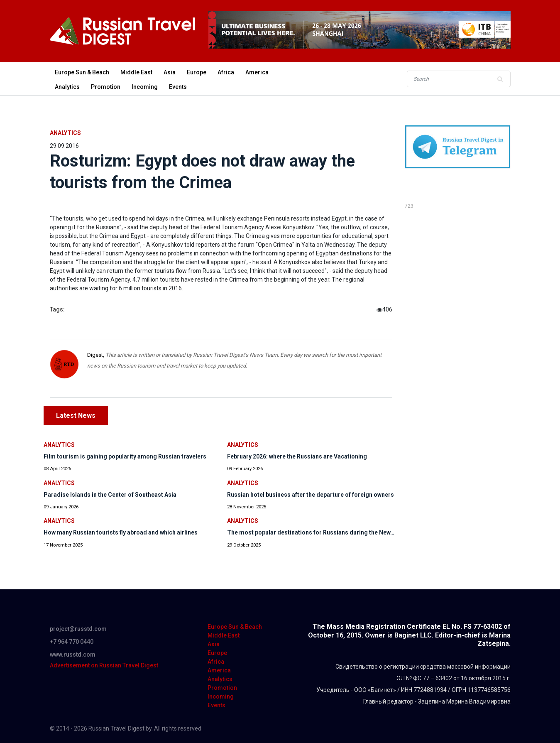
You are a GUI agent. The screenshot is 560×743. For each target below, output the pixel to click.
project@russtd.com (78, 629)
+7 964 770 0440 (72, 642)
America (257, 72)
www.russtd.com (73, 655)
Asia (170, 72)
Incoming (145, 87)
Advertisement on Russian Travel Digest (104, 665)
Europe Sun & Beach (82, 72)
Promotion (106, 87)
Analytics (67, 87)
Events (178, 87)
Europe (197, 72)
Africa (226, 72)
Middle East (136, 72)
